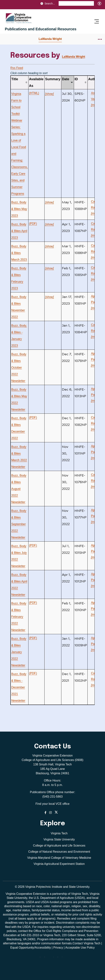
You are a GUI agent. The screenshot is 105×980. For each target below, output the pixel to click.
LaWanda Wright (50, 39)
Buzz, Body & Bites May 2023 (19, 209)
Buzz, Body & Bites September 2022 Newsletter (19, 524)
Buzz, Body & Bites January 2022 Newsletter (19, 652)
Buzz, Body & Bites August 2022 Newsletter (19, 489)
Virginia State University (59, 839)
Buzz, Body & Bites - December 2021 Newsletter (19, 687)
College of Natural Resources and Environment (59, 852)
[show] (49, 94)
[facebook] (46, 958)
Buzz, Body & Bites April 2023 (19, 231)
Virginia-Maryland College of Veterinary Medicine (59, 858)
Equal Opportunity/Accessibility (31, 948)
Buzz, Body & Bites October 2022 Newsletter (19, 368)
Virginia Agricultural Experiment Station (59, 864)
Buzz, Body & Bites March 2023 (19, 253)
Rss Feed (17, 68)
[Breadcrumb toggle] (100, 39)
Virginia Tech (59, 833)
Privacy (58, 948)
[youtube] (64, 958)
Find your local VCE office (52, 804)
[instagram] (55, 958)
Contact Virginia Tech (86, 943)
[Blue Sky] (41, 958)
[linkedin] (59, 958)
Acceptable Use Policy (80, 948)
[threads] (50, 958)
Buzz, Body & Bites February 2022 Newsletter (19, 617)
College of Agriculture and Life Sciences (59, 846)
